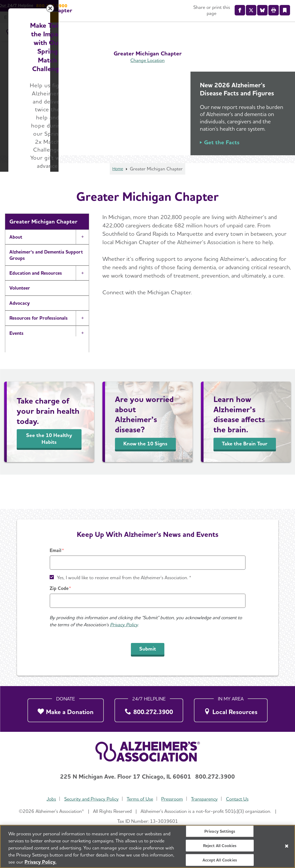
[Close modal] (272, 367)
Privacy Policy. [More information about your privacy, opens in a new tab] (41, 863)
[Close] (287, 848)
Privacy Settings (220, 833)
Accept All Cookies (220, 862)
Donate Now (205, 482)
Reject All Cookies (220, 847)
